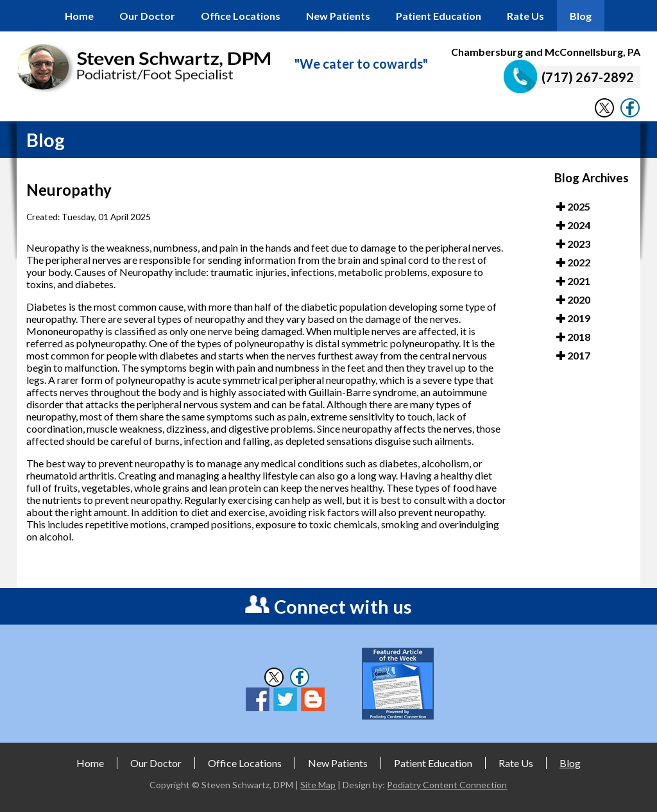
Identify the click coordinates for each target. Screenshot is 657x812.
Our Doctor (147, 16)
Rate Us (525, 16)
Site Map (318, 785)
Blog (581, 16)
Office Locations (241, 16)
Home (79, 16)
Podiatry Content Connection (447, 785)
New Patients (338, 16)
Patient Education (439, 16)
